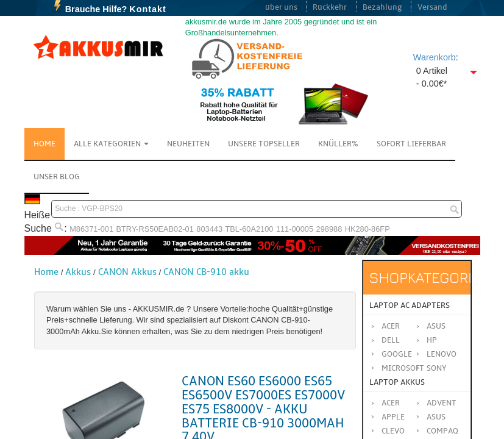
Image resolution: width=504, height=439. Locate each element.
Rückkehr (330, 7)
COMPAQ (442, 431)
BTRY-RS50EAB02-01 (155, 229)
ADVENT (442, 403)
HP (432, 340)
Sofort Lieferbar (411, 144)
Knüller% (338, 144)
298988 (329, 229)
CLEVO (393, 431)
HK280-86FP (367, 229)
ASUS (436, 417)
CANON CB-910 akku (206, 272)
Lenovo (442, 354)
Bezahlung (382, 7)
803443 (209, 229)
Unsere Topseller (264, 144)
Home (44, 144)
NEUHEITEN (188, 144)
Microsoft (403, 368)
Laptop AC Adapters (410, 305)
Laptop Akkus (397, 382)
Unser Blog (57, 177)
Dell (391, 340)
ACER (391, 403)
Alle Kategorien (111, 144)
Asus (436, 326)
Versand (432, 7)
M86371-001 (91, 229)
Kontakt (148, 9)
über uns (281, 7)
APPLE (393, 417)
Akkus (78, 272)
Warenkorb (435, 57)
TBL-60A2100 (249, 229)
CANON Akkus (127, 272)
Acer (391, 326)
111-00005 (295, 229)
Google (397, 354)
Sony (437, 368)
